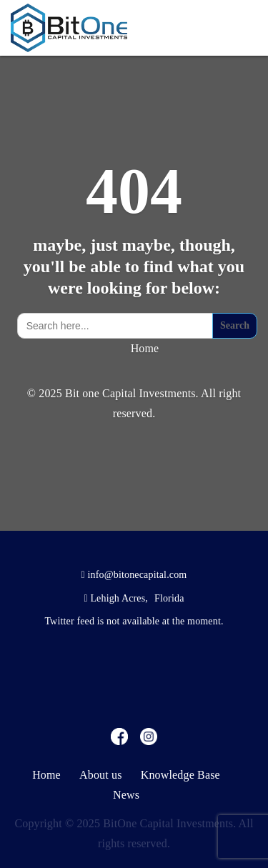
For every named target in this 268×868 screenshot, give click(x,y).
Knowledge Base (180, 775)
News (126, 795)
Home (145, 348)
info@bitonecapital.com (138, 575)
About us (101, 775)
